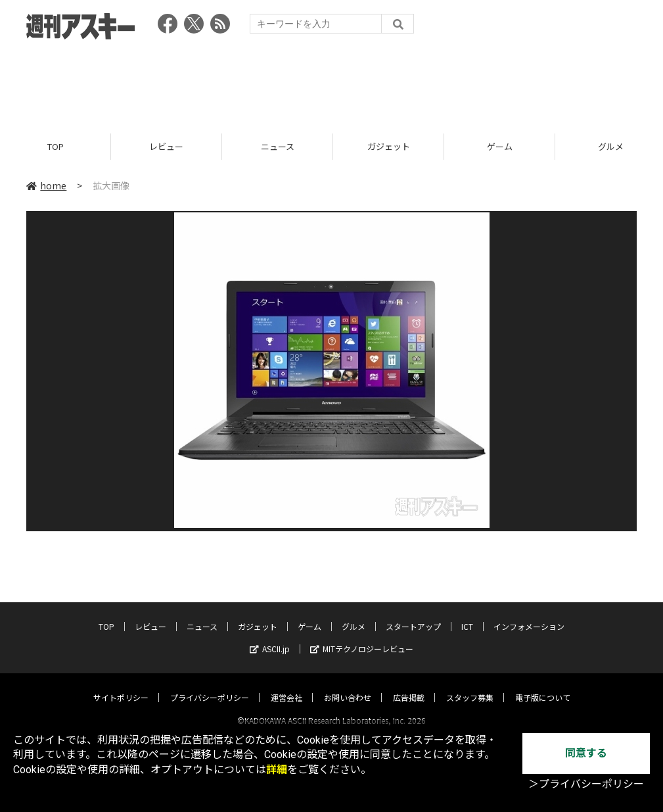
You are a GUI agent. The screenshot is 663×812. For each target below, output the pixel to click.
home (46, 185)
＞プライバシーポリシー (586, 784)
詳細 (277, 770)
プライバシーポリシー (210, 685)
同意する (586, 753)
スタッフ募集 (470, 685)
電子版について (543, 685)
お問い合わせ (348, 685)
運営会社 (286, 685)
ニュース (278, 146)
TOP (56, 146)
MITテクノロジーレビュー (362, 637)
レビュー (166, 146)
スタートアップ (413, 614)
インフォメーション (529, 614)
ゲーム (500, 146)
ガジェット (389, 146)
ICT (467, 614)
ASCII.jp (270, 637)
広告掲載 (409, 685)
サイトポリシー (121, 685)
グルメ (354, 614)
